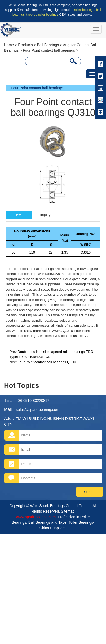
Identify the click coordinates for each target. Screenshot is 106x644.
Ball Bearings (48, 45)
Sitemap (68, 511)
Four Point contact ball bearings (49, 50)
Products (25, 45)
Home (9, 45)
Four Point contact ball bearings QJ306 (47, 362)
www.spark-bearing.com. (36, 517)
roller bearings (84, 10)
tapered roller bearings (42, 15)
